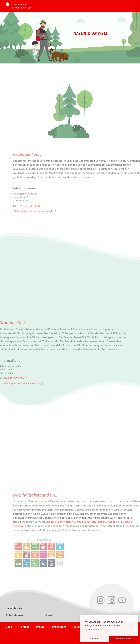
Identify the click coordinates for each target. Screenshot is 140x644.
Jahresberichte (15, 608)
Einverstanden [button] (123, 639)
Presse (40, 627)
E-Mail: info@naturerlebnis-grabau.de (40, 211)
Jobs (9, 627)
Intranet (48, 615)
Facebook (111, 600)
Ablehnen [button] (94, 639)
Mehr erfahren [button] (93, 630)
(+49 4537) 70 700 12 (36, 206)
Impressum (59, 627)
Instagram (101, 600)
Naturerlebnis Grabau (111, 522)
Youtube (122, 600)
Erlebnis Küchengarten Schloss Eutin (75, 522)
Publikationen (14, 615)
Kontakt (24, 627)
